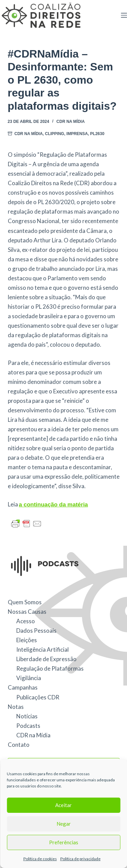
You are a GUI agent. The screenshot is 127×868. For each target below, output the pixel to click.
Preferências (64, 842)
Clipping (55, 134)
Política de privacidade (80, 859)
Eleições (27, 640)
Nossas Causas (27, 612)
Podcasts (28, 726)
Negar (64, 824)
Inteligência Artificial (43, 649)
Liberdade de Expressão (46, 659)
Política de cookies (40, 859)
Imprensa (77, 134)
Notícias (27, 716)
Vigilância (29, 678)
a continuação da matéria (54, 505)
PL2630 (97, 134)
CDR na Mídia (71, 122)
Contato (19, 745)
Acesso (26, 621)
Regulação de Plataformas (50, 668)
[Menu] (124, 15)
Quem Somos (25, 602)
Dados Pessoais (36, 631)
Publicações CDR (38, 697)
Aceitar (63, 805)
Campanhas (23, 687)
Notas (16, 707)
